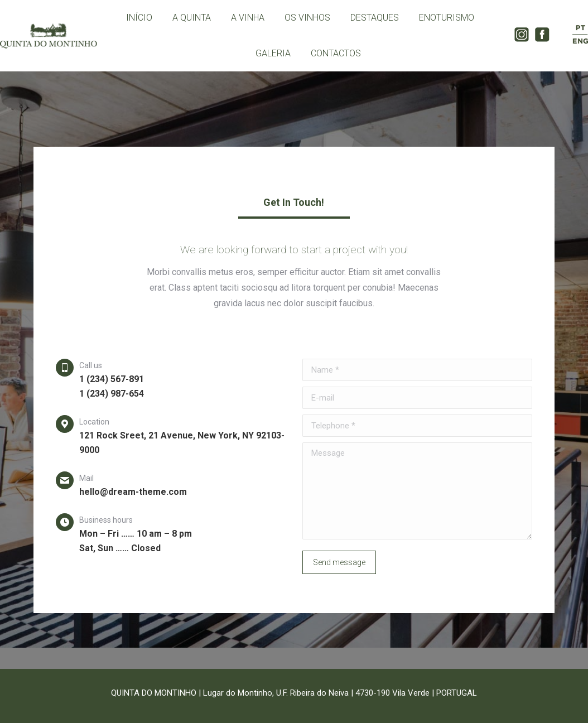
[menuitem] (139, 18)
